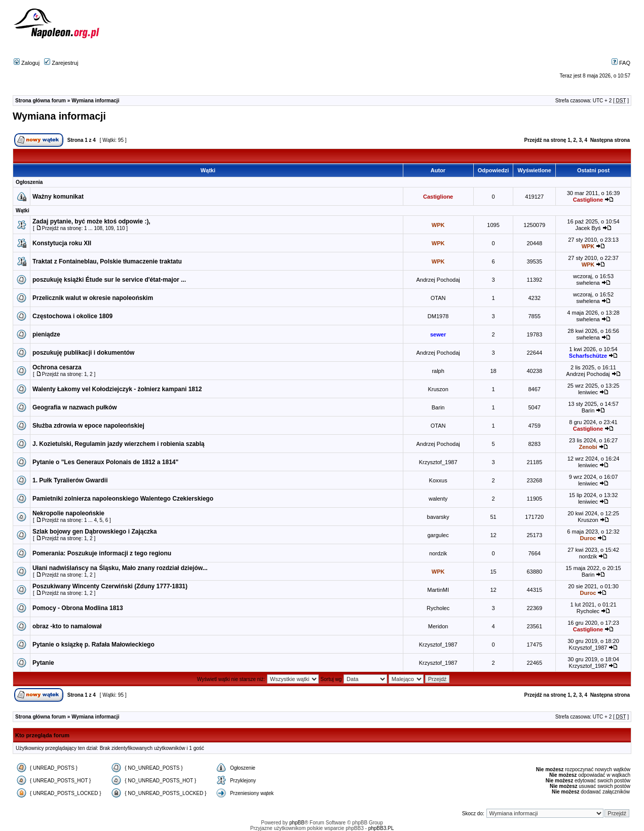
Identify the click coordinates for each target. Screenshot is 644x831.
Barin (438, 407)
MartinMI (438, 590)
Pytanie (43, 663)
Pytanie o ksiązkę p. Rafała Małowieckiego (93, 645)
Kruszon (438, 389)
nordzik (438, 553)
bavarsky (438, 517)
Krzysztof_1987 (438, 462)
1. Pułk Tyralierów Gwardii (70, 480)
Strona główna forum (41, 101)
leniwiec (588, 392)
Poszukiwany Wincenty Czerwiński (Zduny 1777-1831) (110, 586)
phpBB (297, 823)
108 (98, 228)
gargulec (438, 535)
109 (110, 228)
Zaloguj (27, 63)
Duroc (588, 538)
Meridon (438, 626)
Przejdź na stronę (545, 140)
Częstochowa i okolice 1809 (72, 316)
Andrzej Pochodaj (438, 280)
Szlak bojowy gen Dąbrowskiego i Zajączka (94, 532)
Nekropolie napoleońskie (68, 513)
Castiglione (438, 197)
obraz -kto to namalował (67, 626)
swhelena (588, 283)
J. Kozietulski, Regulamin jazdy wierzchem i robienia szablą (118, 444)
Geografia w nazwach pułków (75, 407)
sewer (438, 334)
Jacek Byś (588, 228)
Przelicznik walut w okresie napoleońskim (93, 298)
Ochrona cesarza (57, 367)
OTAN (438, 298)
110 (121, 228)
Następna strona (610, 140)
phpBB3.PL (381, 828)
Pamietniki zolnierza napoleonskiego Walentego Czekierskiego (123, 499)
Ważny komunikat (58, 197)
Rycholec (438, 608)
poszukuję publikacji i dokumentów (83, 353)
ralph (438, 371)
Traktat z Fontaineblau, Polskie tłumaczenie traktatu (107, 261)
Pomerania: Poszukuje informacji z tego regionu (102, 553)
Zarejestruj (61, 63)
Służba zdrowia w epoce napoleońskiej (88, 426)
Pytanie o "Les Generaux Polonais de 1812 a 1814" (105, 462)
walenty (438, 499)
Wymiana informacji (95, 101)
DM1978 (438, 316)
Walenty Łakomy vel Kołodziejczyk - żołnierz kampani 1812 (117, 389)
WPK (438, 225)
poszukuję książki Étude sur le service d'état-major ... (109, 280)
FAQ (621, 63)
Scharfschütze (588, 356)
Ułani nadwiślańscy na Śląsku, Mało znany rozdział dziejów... (120, 568)
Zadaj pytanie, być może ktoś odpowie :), (91, 221)
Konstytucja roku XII (62, 243)
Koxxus (438, 480)
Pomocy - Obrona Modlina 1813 (78, 608)
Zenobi (588, 447)
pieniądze (46, 334)
